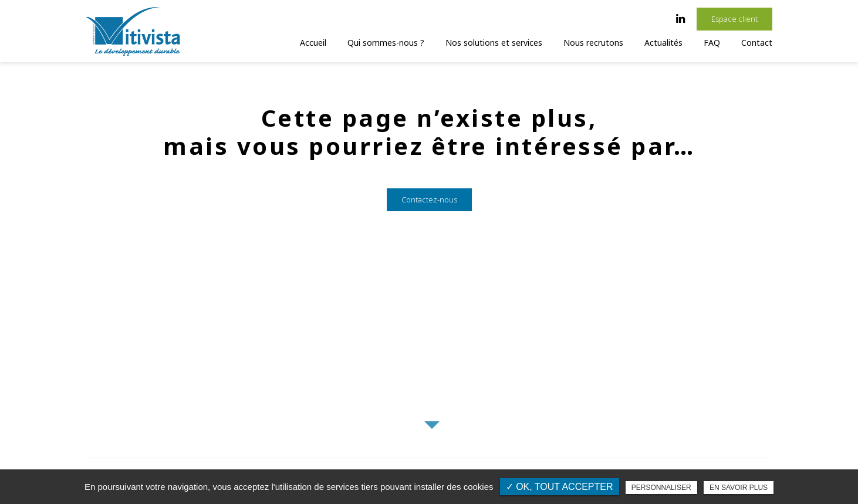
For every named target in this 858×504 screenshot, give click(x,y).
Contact (757, 43)
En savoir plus (739, 488)
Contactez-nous (429, 211)
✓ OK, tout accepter (560, 487)
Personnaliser (661, 488)
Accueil (313, 43)
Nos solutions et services (494, 43)
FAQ (712, 43)
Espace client (734, 19)
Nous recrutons (593, 43)
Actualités (663, 43)
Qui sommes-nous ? (386, 43)
